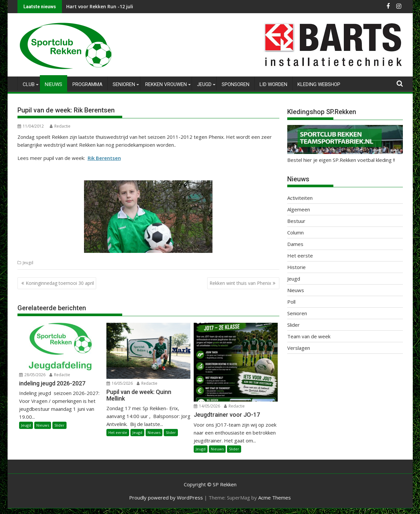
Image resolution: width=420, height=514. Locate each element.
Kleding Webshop (319, 84)
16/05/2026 (120, 383)
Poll (291, 302)
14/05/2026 (207, 406)
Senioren (124, 84)
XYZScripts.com (243, 511)
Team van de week (309, 336)
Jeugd (204, 84)
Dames (295, 244)
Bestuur (296, 221)
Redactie (60, 126)
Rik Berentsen (104, 158)
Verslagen (299, 348)
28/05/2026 (32, 374)
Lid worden (273, 84)
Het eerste (118, 432)
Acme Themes (275, 497)
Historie (296, 267)
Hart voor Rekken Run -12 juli (100, 6)
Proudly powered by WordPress (166, 497)
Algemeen (299, 209)
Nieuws (54, 84)
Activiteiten (300, 198)
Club (29, 84)
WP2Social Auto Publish (184, 511)
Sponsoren (236, 84)
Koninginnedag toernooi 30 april (60, 283)
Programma (87, 84)
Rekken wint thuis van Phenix (240, 283)
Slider (59, 425)
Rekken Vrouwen (166, 84)
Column (295, 232)
